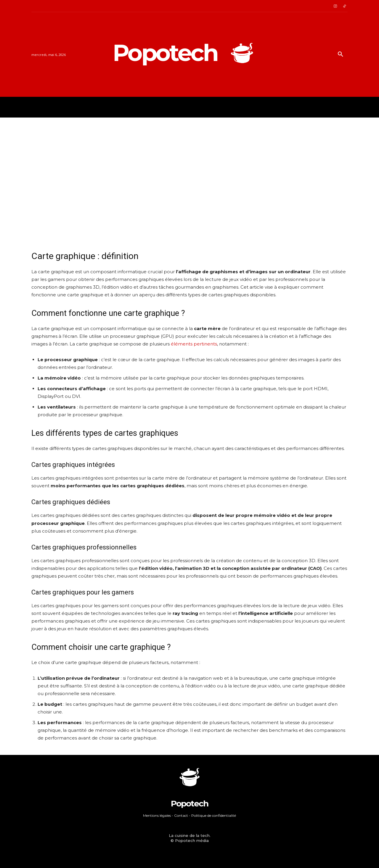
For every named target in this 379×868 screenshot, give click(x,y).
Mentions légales (157, 815)
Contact (181, 815)
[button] (341, 54)
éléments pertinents (194, 344)
